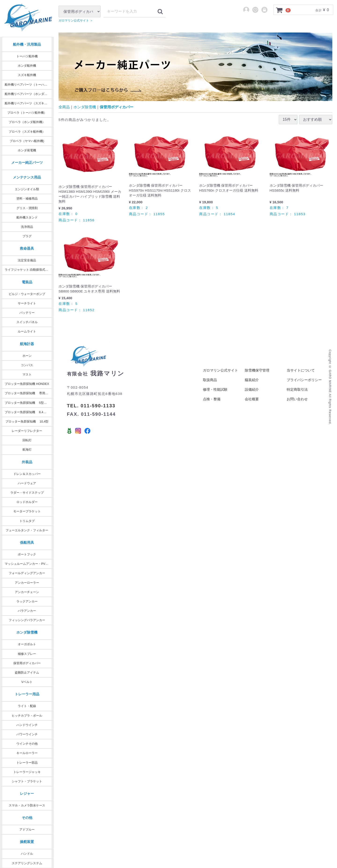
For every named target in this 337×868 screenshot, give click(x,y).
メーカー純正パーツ (27, 162)
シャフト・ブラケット (27, 781)
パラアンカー (27, 611)
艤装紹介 (252, 385)
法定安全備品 (27, 260)
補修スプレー (27, 654)
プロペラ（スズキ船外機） (27, 132)
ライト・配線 (27, 706)
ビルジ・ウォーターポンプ (27, 294)
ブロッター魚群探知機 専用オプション (29, 393)
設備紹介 (252, 394)
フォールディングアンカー (27, 573)
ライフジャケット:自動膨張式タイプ (29, 270)
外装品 (27, 462)
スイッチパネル (27, 322)
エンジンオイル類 (27, 189)
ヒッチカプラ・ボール (27, 716)
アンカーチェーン (27, 592)
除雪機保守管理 (257, 375)
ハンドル (27, 854)
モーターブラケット (27, 511)
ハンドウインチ (27, 725)
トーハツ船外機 (27, 56)
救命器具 (27, 248)
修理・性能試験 (215, 394)
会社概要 (252, 404)
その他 (27, 818)
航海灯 (27, 450)
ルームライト (27, 331)
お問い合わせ (297, 404)
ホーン (27, 356)
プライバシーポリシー (304, 385)
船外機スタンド (27, 217)
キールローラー (27, 753)
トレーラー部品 (27, 763)
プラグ (27, 236)
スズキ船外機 (27, 75)
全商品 (64, 112)
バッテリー (27, 313)
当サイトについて (301, 375)
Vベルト (27, 682)
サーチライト (27, 303)
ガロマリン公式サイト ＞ (78, 30)
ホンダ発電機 (27, 150)
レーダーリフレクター (27, 431)
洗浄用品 (27, 227)
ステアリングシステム (27, 863)
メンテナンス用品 (27, 177)
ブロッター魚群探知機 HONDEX (27, 384)
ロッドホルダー (27, 502)
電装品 (27, 282)
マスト (27, 374)
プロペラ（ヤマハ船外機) (27, 141)
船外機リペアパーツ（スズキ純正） (29, 103)
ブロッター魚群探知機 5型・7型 (28, 403)
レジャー (27, 793)
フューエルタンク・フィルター (27, 530)
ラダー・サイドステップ (27, 493)
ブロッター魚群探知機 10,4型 (27, 421)
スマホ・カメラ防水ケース (27, 805)
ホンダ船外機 (27, 66)
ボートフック (27, 554)
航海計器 (27, 344)
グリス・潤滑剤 (27, 208)
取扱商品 (210, 385)
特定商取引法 (297, 394)
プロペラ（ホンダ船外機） (27, 122)
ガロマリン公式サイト (220, 375)
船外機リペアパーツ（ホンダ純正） (29, 94)
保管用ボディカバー (27, 663)
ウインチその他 (27, 744)
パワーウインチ (27, 734)
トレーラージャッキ (27, 772)
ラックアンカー (27, 601)
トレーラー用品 (27, 694)
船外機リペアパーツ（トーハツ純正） (29, 85)
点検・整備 (212, 404)
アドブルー (27, 830)
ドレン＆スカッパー (27, 474)
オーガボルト (27, 644)
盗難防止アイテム (27, 673)
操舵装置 (27, 842)
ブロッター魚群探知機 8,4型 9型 (28, 412)
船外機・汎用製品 (27, 44)
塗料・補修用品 (27, 199)
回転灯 (27, 440)
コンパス (27, 365)
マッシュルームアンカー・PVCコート (29, 564)
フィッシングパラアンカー (27, 620)
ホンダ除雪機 (27, 632)
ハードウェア (27, 483)
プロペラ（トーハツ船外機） (27, 113)
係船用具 (27, 542)
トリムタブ (27, 521)
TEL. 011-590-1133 (91, 410)
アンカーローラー (27, 583)
